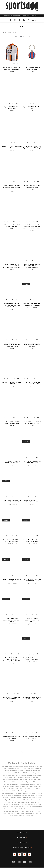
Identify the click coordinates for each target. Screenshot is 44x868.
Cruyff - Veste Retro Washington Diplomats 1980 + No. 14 (32, 580)
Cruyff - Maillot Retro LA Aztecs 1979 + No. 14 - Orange (12, 541)
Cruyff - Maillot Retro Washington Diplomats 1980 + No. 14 (12, 620)
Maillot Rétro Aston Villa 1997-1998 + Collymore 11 (32, 737)
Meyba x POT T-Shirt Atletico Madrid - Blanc (12, 108)
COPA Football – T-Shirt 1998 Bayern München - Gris (32, 422)
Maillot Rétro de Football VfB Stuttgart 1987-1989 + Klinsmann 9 (12, 187)
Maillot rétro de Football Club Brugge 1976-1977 (12, 698)
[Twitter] (14, 854)
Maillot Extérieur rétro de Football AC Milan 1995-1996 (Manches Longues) (12, 345)
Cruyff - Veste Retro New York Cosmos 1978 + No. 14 (32, 462)
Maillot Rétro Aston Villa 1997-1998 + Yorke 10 (12, 737)
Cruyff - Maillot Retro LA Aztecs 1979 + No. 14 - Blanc (32, 541)
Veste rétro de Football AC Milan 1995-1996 (12, 383)
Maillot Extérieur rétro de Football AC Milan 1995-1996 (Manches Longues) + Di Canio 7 (32, 227)
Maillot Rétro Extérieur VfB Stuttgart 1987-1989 (32, 186)
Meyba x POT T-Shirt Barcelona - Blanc (12, 147)
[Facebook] (25, 854)
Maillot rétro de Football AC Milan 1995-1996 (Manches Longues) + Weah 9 (32, 266)
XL (14, 64)
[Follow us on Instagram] (19, 854)
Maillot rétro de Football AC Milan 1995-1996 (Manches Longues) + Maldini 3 (12, 305)
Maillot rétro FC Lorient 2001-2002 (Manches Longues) (12, 68)
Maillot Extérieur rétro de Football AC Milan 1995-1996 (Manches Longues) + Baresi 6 (12, 266)
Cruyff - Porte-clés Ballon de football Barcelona (32, 68)
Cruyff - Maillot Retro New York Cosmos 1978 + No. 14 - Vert (12, 501)
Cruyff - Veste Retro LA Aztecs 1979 (12, 580)
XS (5, 654)
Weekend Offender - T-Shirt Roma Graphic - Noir (32, 501)
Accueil (4, 33)
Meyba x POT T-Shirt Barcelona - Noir (32, 108)
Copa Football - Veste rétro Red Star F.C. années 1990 (32, 698)
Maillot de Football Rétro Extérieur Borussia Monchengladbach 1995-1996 (12, 659)
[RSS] (30, 854)
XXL (18, 64)
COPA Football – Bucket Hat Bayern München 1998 (12, 462)
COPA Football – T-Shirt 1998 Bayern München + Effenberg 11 (32, 147)
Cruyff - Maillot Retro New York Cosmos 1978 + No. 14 (32, 659)
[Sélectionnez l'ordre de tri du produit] (25, 36)
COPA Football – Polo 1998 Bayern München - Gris (12, 422)
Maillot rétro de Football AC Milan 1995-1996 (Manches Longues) (32, 345)
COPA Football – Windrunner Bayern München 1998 (32, 383)
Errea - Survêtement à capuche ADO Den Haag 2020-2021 (32, 304)
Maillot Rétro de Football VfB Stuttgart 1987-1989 (12, 226)
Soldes (26, 284)
